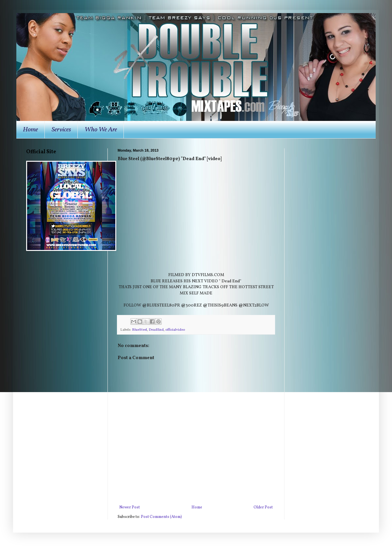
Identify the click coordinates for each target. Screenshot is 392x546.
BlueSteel (139, 330)
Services (61, 130)
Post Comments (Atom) (161, 517)
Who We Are (101, 130)
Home (30, 130)
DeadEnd (156, 330)
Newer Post (130, 507)
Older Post (263, 507)
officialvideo (175, 330)
